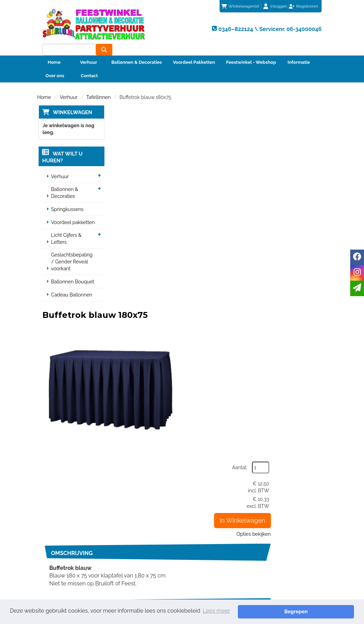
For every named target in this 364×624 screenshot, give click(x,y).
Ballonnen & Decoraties (136, 51)
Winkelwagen (71, 101)
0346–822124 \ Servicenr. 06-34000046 (223, 505)
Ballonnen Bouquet (72, 270)
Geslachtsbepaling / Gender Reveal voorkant (73, 250)
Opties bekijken (305, 181)
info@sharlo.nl (299, 505)
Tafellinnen (98, 85)
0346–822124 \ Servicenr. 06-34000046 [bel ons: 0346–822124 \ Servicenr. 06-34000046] (72, 542)
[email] (357, 288)
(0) (240, 6)
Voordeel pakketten (72, 211)
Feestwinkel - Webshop (251, 51)
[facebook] (357, 257)
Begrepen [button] (330, 611)
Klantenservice (208, 538)
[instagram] (357, 273)
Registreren (307, 6)
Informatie (299, 51)
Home (54, 51)
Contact (89, 64)
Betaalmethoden (210, 545)
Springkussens (66, 198)
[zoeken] (313, 28)
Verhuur (89, 51)
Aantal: (291, 115)
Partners (126, 552)
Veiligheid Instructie (138, 559)
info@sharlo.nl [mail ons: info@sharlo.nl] (62, 556)
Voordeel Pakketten (194, 51)
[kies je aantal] (313, 375)
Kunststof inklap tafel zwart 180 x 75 (218, 414)
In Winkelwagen (293, 168)
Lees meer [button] (216, 611)
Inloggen (279, 6)
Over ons (55, 64)
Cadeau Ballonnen (70, 283)
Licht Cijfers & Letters (65, 227)
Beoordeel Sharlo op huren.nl (290, 568)
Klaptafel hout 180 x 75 (203, 330)
